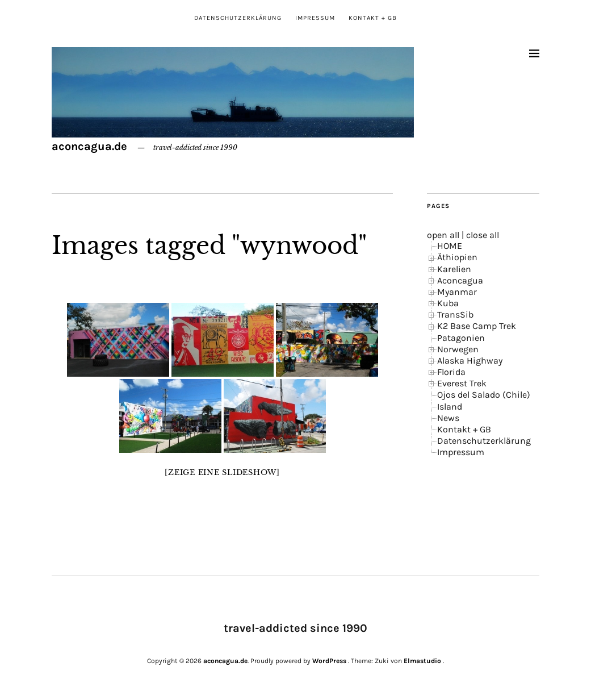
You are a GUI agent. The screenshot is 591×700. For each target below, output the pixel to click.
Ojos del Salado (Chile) (484, 395)
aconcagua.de (89, 146)
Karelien (454, 269)
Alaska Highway (470, 361)
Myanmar (457, 292)
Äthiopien (457, 257)
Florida (451, 372)
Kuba (448, 303)
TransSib (455, 314)
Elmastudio (422, 661)
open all (443, 235)
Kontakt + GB (373, 18)
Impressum (315, 18)
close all (483, 235)
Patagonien (461, 338)
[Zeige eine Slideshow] (222, 472)
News (448, 418)
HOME (450, 246)
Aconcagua (460, 280)
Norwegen (458, 349)
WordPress (329, 661)
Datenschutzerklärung (238, 18)
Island (450, 407)
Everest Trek (462, 383)
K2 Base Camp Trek (477, 326)
